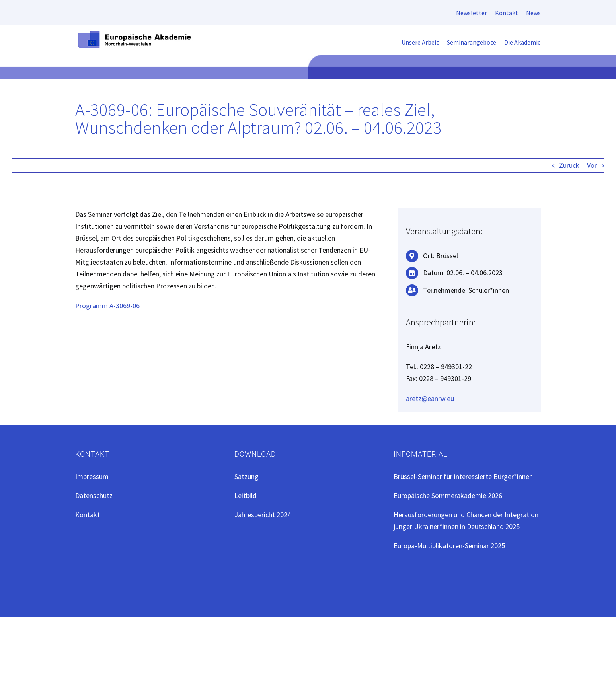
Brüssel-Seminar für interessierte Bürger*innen (463, 476)
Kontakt (88, 515)
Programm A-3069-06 (107, 306)
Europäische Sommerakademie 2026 (448, 495)
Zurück (569, 165)
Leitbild (246, 495)
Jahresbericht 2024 (263, 515)
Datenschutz (94, 495)
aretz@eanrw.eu (430, 398)
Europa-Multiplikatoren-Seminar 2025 (449, 546)
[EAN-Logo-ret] (135, 33)
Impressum (92, 476)
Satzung (247, 476)
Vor (592, 165)
